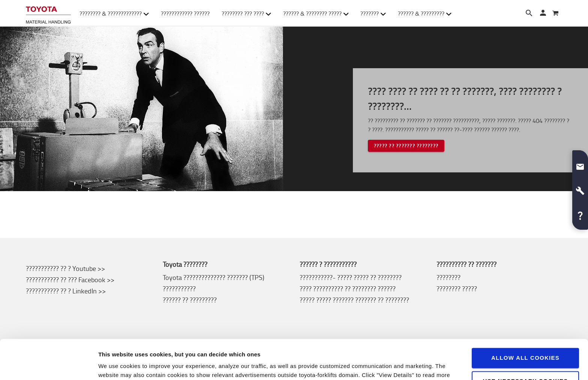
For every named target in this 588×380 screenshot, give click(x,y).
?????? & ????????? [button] (425, 13)
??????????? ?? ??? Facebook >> (70, 280)
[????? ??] (543, 13)
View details (115, 365)
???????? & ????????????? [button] (114, 13)
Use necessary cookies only (525, 345)
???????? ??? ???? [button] (246, 13)
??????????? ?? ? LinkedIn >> (66, 291)
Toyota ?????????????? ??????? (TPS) (214, 277)
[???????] (555, 14)
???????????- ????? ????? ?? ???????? (351, 277)
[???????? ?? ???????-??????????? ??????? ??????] (48, 13)
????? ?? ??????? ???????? (406, 146)
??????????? (179, 289)
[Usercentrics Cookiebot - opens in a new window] (49, 365)
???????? (448, 277)
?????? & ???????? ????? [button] (316, 13)
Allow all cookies (525, 318)
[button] (580, 164)
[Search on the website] (529, 13)
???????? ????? (457, 289)
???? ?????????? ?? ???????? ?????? (348, 289)
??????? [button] (373, 13)
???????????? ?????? (185, 13)
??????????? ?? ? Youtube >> (65, 268)
